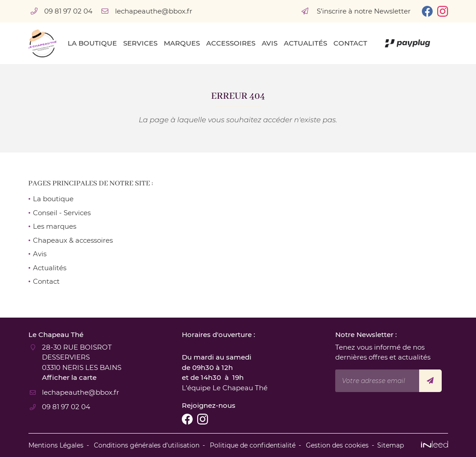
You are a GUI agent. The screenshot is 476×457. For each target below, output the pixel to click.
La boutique (92, 43)
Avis (270, 43)
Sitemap (391, 445)
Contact (350, 43)
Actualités (305, 43)
